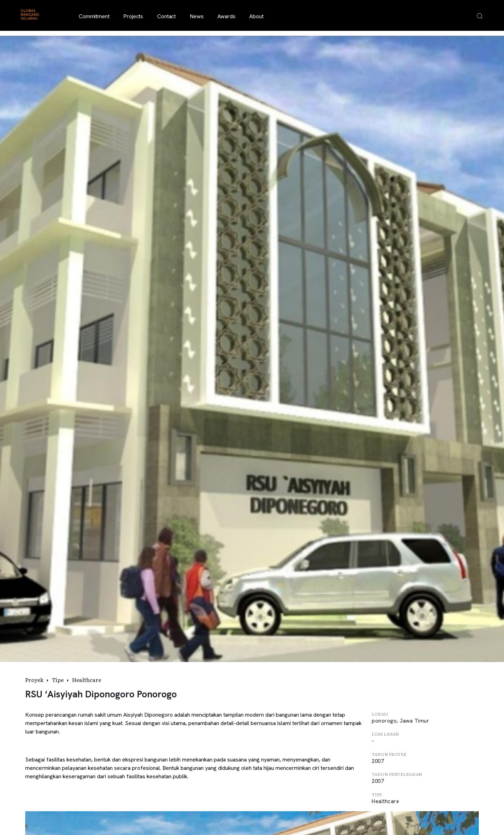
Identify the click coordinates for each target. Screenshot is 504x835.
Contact (166, 16)
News (197, 16)
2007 (378, 761)
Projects (133, 16)
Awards (226, 16)
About (256, 16)
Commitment (94, 16)
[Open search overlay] (480, 16)
